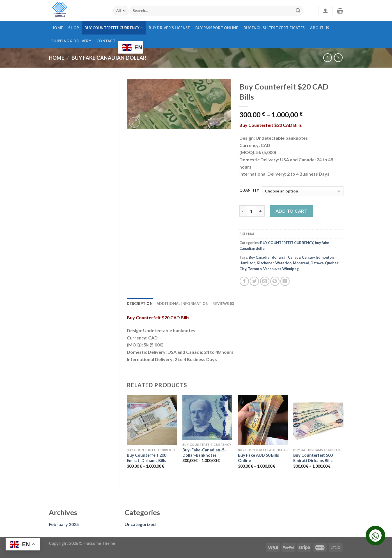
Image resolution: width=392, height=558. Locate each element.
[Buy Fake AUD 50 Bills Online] (263, 420)
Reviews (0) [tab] (223, 304)
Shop (74, 28)
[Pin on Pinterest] (275, 281)
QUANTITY (249, 190)
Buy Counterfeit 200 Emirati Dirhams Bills (146, 458)
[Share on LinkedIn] (285, 281)
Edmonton (325, 257)
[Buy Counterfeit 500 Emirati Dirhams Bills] (318, 420)
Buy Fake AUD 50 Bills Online (258, 458)
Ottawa (317, 263)
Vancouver (272, 269)
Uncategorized (140, 524)
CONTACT (106, 41)
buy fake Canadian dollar (109, 58)
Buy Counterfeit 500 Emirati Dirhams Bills (313, 458)
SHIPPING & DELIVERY (71, 41)
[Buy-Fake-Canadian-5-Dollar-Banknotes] (207, 418)
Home (57, 28)
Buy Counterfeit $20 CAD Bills (271, 125)
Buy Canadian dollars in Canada (275, 257)
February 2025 (64, 524)
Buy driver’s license (169, 28)
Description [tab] (140, 304)
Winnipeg (291, 269)
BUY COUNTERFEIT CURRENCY (114, 28)
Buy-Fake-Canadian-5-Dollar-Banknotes (204, 453)
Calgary (308, 257)
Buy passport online (217, 28)
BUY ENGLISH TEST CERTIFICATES (274, 28)
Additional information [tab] (183, 304)
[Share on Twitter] (254, 281)
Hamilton (247, 263)
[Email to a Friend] (265, 281)
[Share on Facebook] (244, 281)
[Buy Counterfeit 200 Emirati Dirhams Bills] (152, 420)
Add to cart (291, 211)
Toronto (255, 269)
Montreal (301, 263)
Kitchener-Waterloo (274, 263)
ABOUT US (320, 28)
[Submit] (298, 11)
